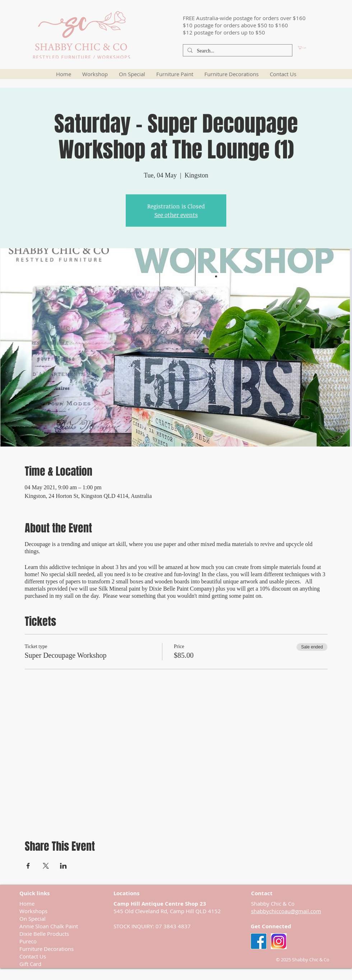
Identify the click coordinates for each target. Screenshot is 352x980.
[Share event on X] (46, 866)
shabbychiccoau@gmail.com (286, 911)
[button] (314, 48)
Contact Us (33, 956)
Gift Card (30, 964)
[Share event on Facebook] (28, 866)
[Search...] (237, 51)
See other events (176, 215)
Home (27, 903)
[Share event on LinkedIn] (63, 866)
